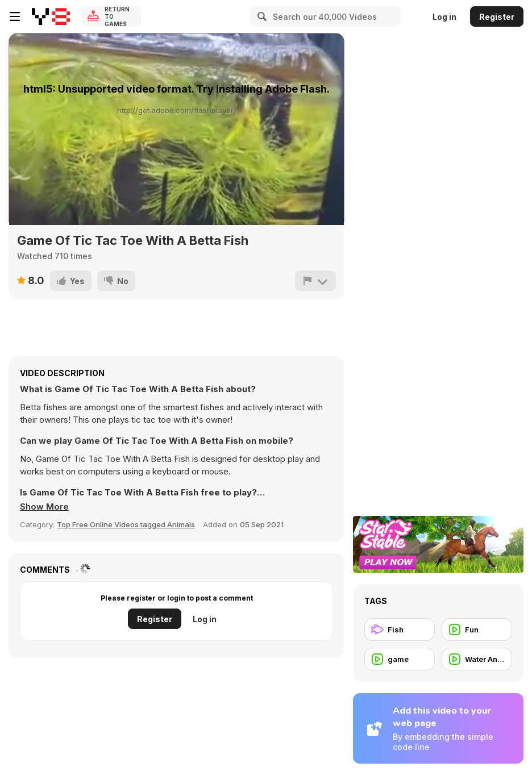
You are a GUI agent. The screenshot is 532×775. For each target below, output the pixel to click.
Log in (444, 17)
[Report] (315, 281)
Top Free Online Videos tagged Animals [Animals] (126, 524)
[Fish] (400, 630)
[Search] (260, 16)
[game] (400, 659)
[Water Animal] (477, 659)
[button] (44, 507)
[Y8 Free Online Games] (51, 16)
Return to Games (117, 16)
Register (497, 17)
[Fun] (477, 630)
